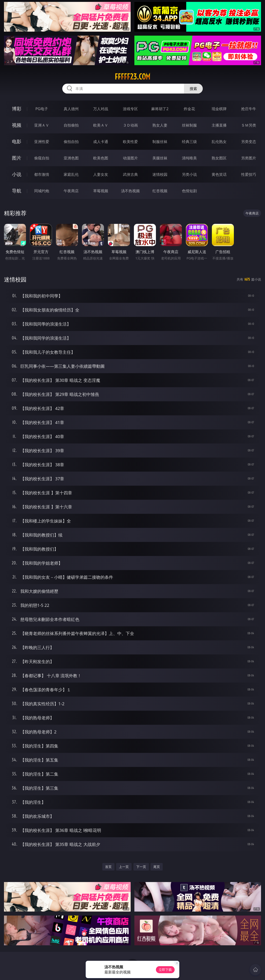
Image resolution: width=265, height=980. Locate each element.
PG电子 (42, 109)
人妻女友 (101, 174)
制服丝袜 (160, 142)
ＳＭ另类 (249, 125)
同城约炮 (42, 191)
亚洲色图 (71, 158)
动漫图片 (130, 158)
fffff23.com (132, 77)
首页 (108, 867)
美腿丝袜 (160, 158)
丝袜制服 (189, 125)
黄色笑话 (219, 174)
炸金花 (189, 109)
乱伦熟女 (219, 142)
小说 (17, 174)
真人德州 (71, 109)
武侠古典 (130, 174)
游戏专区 (130, 109)
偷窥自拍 (42, 158)
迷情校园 (160, 174)
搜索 (193, 89)
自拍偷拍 (71, 125)
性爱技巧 (249, 174)
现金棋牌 (219, 109)
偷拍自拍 (71, 142)
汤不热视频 (130, 191)
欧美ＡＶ (101, 125)
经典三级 (189, 142)
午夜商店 (71, 191)
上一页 (124, 867)
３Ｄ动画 (130, 125)
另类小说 (189, 174)
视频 (17, 125)
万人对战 (101, 109)
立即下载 (165, 970)
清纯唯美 (189, 158)
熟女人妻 (160, 125)
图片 (17, 158)
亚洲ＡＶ (42, 125)
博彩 (17, 109)
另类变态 (249, 142)
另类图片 (249, 158)
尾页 (157, 867)
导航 (17, 191)
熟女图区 (219, 158)
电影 (17, 141)
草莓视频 (101, 191)
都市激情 (42, 174)
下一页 (141, 867)
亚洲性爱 (42, 142)
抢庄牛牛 (249, 109)
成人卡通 (101, 142)
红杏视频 (160, 191)
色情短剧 (189, 191)
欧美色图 (101, 158)
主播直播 (219, 125)
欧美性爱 (130, 142)
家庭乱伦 (71, 174)
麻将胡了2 (160, 109)
